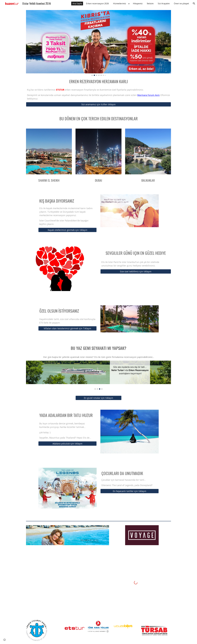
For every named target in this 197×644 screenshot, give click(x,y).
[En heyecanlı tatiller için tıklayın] (130, 491)
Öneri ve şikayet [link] (181, 4)
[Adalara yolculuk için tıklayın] (67, 444)
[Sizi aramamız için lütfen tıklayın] (98, 104)
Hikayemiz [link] (138, 4)
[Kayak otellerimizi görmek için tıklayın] (67, 230)
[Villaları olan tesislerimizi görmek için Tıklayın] (67, 328)
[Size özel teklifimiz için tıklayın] (136, 272)
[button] (194, 4)
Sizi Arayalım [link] (164, 4)
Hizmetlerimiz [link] (120, 4)
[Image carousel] (98, 43)
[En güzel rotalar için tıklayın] (98, 398)
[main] (98, 81)
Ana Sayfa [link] (77, 4)
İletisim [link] (150, 4)
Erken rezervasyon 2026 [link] (97, 4)
